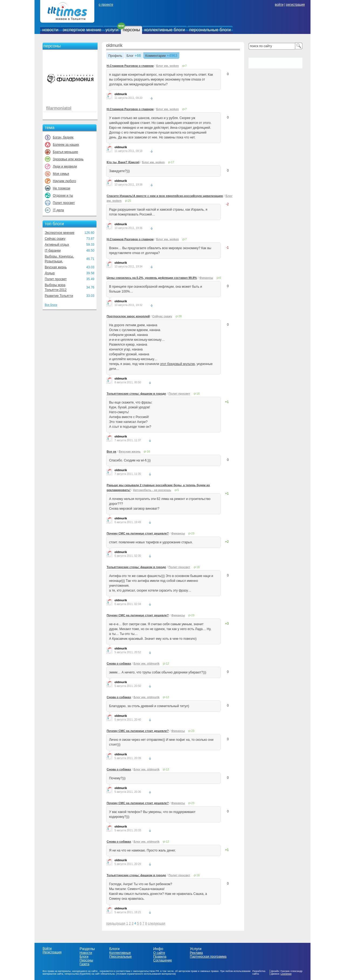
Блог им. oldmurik (146, 663)
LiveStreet (286, 974)
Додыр (50, 273)
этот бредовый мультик (177, 364)
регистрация (295, 5)
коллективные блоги (165, 30)
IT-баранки (53, 251)
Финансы (206, 278)
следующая (157, 923)
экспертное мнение (82, 30)
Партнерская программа (208, 957)
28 (180, 316)
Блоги (84, 957)
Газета (84, 964)
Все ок (111, 451)
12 (167, 663)
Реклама (196, 953)
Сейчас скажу (55, 239)
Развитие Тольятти (59, 296)
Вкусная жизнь (56, 267)
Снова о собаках (119, 663)
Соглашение (162, 960)
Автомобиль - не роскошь (152, 490)
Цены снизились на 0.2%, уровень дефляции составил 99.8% (152, 278)
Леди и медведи (65, 166)
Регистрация (52, 952)
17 (172, 162)
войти (279, 5)
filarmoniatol (59, 108)
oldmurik (114, 45)
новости (50, 30)
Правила (160, 957)
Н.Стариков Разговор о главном (130, 66)
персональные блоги (210, 30)
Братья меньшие (65, 152)
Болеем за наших (66, 145)
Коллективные (120, 953)
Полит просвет (64, 203)
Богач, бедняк (63, 137)
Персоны (86, 960)
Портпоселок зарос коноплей (128, 316)
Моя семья (61, 174)
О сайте (159, 953)
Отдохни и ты (63, 196)
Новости (86, 953)
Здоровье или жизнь (68, 159)
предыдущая (116, 923)
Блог (130, 56)
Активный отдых (57, 245)
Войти (47, 948)
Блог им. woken (167, 66)
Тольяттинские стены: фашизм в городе (136, 394)
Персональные (121, 957)
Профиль (115, 56)
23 (193, 533)
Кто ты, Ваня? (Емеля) (123, 162)
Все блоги (51, 305)
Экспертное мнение (60, 233)
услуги (112, 30)
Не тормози (61, 188)
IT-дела (58, 210)
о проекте (106, 5)
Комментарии (156, 56)
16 (198, 394)
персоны (132, 30)
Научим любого (64, 181)
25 (129, 201)
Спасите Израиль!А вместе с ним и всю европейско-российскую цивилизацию (165, 196)
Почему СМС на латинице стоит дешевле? (138, 533)
